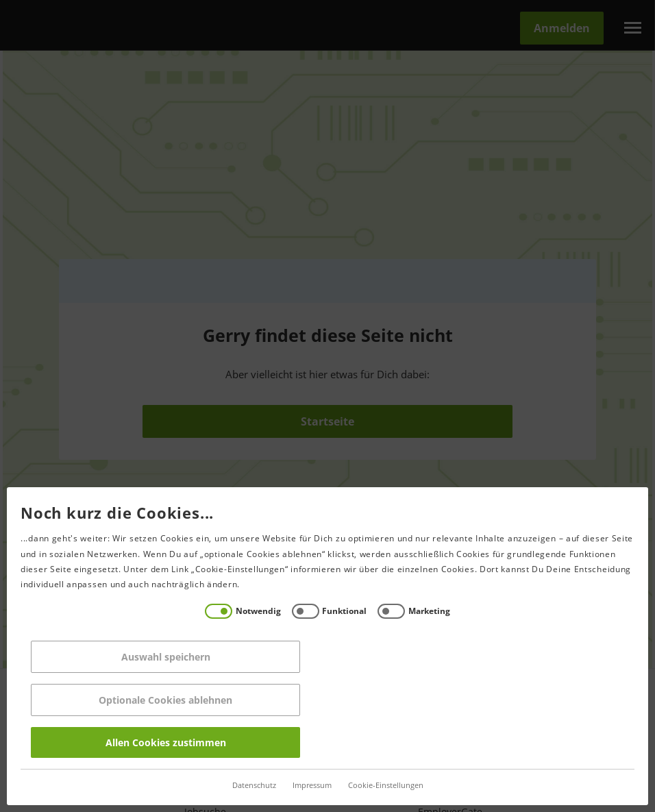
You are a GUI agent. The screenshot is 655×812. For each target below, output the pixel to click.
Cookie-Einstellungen (384, 786)
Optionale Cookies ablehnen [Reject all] (164, 700)
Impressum (310, 786)
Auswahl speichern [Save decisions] (164, 657)
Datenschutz (252, 786)
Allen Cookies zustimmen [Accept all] (164, 742)
